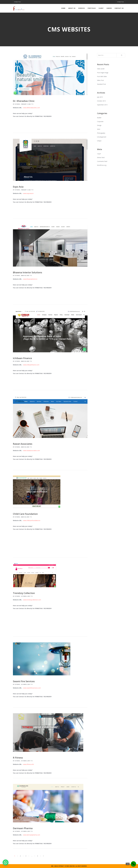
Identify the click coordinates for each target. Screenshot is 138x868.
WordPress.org (102, 165)
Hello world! (101, 69)
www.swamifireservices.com (32, 688)
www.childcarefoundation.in (32, 520)
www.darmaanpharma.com (32, 835)
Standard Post (101, 84)
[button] (6, 862)
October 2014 (101, 101)
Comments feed (102, 161)
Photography (101, 133)
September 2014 (102, 105)
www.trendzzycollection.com (32, 600)
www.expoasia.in (28, 193)
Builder (99, 118)
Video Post (100, 80)
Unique (99, 141)
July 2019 (100, 97)
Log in (99, 154)
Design (99, 125)
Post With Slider (102, 76)
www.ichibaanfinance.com (31, 365)
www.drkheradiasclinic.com (32, 108)
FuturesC (17, 104)
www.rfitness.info (29, 764)
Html (99, 129)
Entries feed (101, 157)
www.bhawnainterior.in (30, 279)
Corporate (100, 121)
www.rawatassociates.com (32, 451)
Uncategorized (102, 137)
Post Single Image (103, 73)
